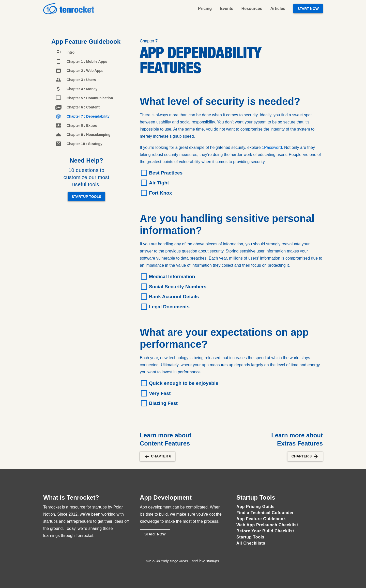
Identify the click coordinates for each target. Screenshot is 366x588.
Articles (278, 9)
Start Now (308, 9)
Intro (65, 52)
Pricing (205, 9)
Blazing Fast (163, 403)
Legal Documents (169, 307)
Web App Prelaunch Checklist (267, 525)
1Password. (273, 147)
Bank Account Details (174, 297)
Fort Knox (161, 193)
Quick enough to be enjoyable (184, 383)
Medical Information (172, 276)
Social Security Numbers (178, 287)
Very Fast (160, 393)
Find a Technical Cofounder (265, 513)
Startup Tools (87, 197)
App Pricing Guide (255, 507)
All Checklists (251, 543)
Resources (252, 9)
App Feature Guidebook (261, 519)
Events (226, 9)
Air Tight (159, 183)
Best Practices (166, 173)
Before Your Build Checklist (265, 531)
